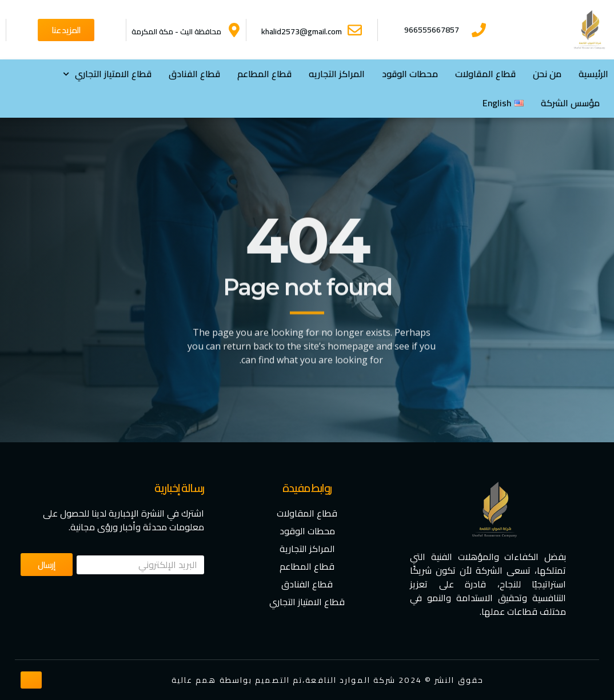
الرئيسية (593, 74)
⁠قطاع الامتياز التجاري (107, 74)
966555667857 (432, 30)
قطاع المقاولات (485, 74)
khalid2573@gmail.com (302, 31)
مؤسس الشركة (570, 103)
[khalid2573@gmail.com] (355, 30)
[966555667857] (479, 30)
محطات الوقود (410, 74)
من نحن (547, 74)
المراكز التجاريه (337, 74)
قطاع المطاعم (264, 74)
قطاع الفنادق (194, 74)
